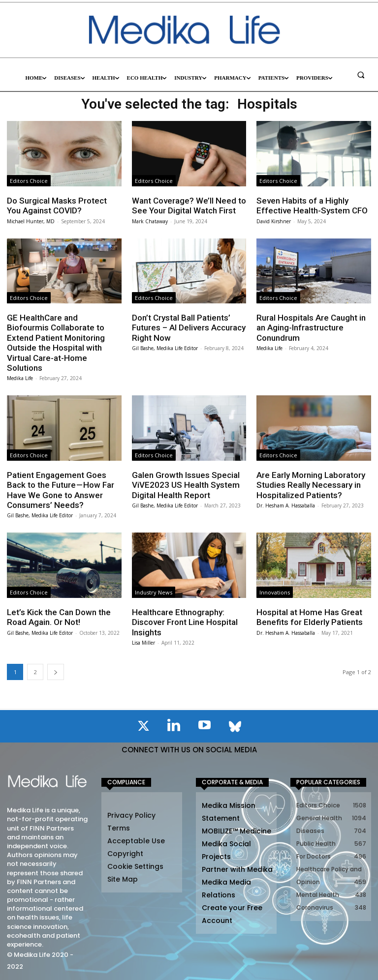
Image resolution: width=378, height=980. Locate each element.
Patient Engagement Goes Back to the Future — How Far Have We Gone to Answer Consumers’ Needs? (61, 490)
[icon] (143, 728)
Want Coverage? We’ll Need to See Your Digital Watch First (189, 206)
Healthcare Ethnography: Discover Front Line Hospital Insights (185, 622)
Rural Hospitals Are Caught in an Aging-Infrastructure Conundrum (311, 328)
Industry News (154, 592)
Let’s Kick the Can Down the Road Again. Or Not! (59, 617)
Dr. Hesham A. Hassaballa (286, 505)
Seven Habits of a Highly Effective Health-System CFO (312, 206)
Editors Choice (29, 181)
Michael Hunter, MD (31, 221)
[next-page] (56, 672)
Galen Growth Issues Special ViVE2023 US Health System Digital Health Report (186, 485)
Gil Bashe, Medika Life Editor (165, 348)
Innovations (275, 592)
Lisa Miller (143, 643)
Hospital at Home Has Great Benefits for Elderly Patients (310, 617)
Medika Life (20, 378)
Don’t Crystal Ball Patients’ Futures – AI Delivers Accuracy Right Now (189, 328)
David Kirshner (274, 221)
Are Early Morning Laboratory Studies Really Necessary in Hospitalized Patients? (311, 485)
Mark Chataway (150, 221)
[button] (361, 75)
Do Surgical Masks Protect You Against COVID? (57, 206)
